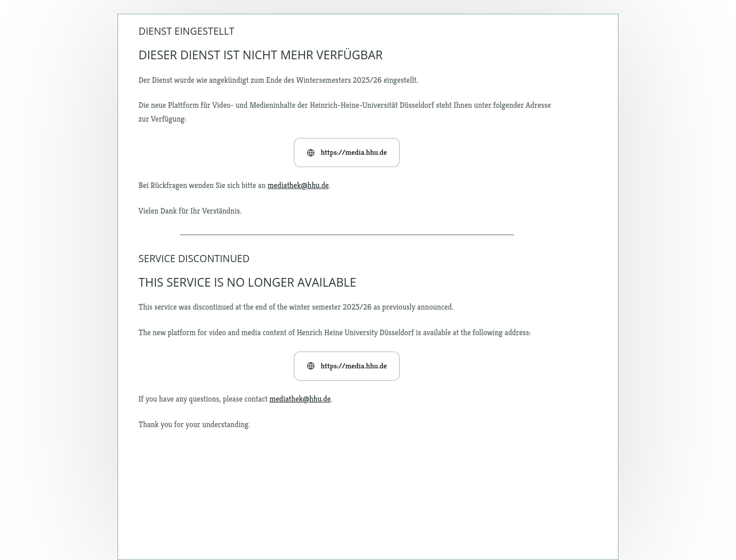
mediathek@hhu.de (298, 185)
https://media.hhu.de (347, 152)
